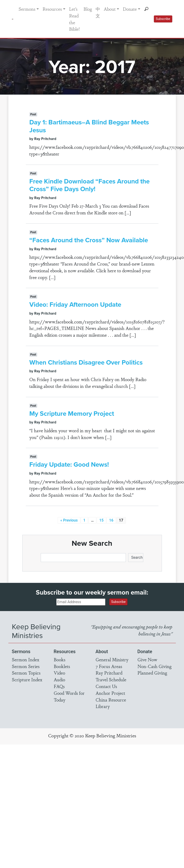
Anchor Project (110, 693)
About (110, 9)
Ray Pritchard (109, 673)
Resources (52, 9)
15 (101, 520)
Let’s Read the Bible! (74, 19)
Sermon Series (26, 666)
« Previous (69, 520)
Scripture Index (27, 679)
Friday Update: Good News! (69, 464)
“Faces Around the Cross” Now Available (89, 240)
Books (60, 659)
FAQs (59, 686)
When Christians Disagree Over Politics (86, 362)
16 (111, 520)
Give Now (147, 659)
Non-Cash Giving (154, 666)
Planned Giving (152, 673)
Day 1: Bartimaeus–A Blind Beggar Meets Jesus (89, 126)
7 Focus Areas (109, 666)
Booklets (62, 666)
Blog (88, 9)
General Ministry (112, 659)
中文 (98, 12)
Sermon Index (26, 659)
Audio (59, 679)
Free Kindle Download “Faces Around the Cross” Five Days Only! (89, 185)
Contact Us (106, 686)
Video (59, 673)
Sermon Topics (26, 673)
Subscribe (163, 19)
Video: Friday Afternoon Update (75, 304)
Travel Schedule (111, 679)
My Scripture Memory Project (72, 413)
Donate (130, 9)
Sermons (27, 9)
